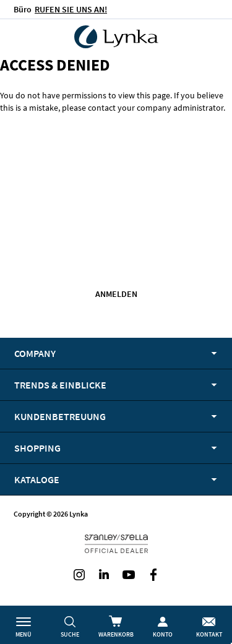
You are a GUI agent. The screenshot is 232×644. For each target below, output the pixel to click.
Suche (70, 634)
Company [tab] (35, 353)
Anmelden (116, 294)
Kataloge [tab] (37, 479)
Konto (163, 634)
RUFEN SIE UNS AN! (71, 9)
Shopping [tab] (37, 448)
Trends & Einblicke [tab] (60, 385)
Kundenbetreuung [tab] (60, 416)
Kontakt (209, 634)
